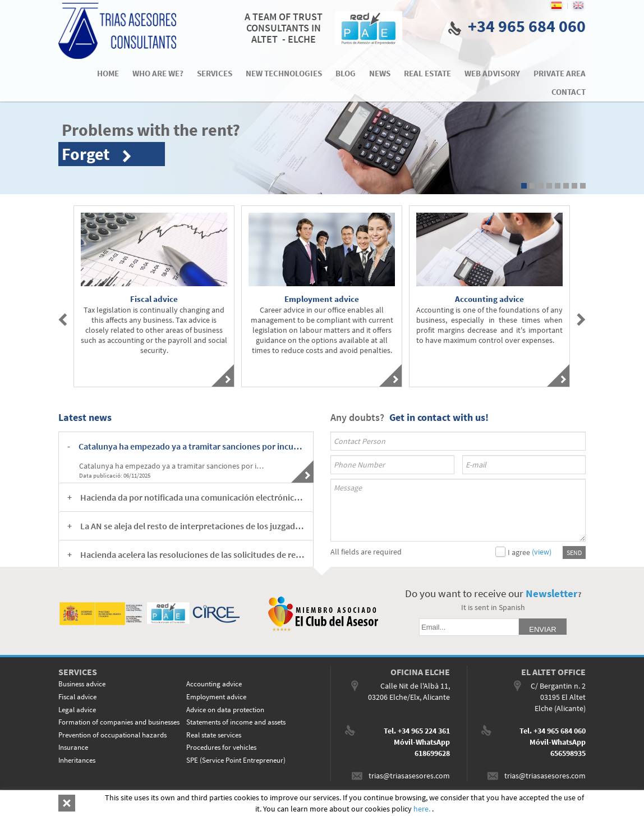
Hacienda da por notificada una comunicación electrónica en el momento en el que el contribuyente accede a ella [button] (192, 497)
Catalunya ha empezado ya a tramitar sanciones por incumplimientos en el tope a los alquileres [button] (192, 446)
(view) (542, 552)
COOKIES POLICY (79, 803)
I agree (519, 552)
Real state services (214, 735)
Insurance (73, 747)
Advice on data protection (225, 710)
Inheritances (77, 760)
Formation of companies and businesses (119, 722)
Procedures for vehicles (221, 747)
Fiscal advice (77, 697)
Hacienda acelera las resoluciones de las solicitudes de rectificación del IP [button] (192, 554)
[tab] (186, 446)
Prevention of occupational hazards (112, 735)
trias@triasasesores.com (409, 776)
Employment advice (216, 697)
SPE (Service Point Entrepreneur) (236, 760)
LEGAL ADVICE (126, 803)
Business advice (82, 684)
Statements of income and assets (236, 722)
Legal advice (77, 710)
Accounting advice (214, 684)
